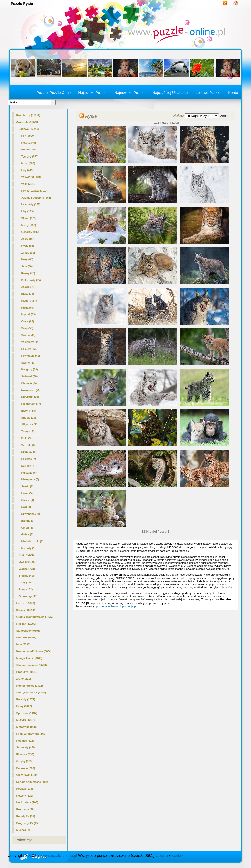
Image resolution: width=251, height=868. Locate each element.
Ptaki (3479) (26, 555)
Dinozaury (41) (28, 596)
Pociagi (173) (25, 789)
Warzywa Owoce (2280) (31, 692)
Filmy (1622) (24, 706)
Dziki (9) (26, 438)
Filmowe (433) (25, 754)
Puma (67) (28, 308)
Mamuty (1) (28, 548)
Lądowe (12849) (29, 129)
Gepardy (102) (30, 232)
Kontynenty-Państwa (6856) (34, 651)
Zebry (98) (28, 239)
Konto (233, 92)
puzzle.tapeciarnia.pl (108, 606)
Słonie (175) (29, 218)
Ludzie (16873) (26, 603)
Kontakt (178, 856)
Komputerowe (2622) (30, 686)
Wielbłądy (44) (30, 342)
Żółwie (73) (28, 287)
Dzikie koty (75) (31, 280)
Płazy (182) (26, 589)
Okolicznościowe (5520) (32, 665)
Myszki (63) (29, 314)
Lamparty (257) (31, 204)
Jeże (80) (27, 266)
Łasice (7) (28, 466)
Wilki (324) (28, 184)
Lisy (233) (28, 211)
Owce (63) (28, 321)
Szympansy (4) (31, 514)
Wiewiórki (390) (31, 177)
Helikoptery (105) (27, 802)
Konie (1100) (29, 149)
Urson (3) (27, 528)
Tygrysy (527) (30, 156)
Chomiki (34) (29, 383)
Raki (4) (26, 507)
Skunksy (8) (29, 452)
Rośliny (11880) (26, 624)
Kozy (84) (27, 259)
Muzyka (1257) (26, 720)
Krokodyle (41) (31, 356)
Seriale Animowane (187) (32, 782)
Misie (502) (28, 163)
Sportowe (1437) (27, 713)
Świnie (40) (28, 363)
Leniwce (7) (29, 459)
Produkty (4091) (27, 672)
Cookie (162, 856)
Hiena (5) (27, 493)
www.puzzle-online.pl (59, 856)
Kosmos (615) (25, 741)
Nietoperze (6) (30, 479)
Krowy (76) (28, 273)
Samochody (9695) (28, 631)
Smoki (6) (27, 486)
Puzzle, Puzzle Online (54, 92)
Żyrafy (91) (28, 253)
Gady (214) (26, 583)
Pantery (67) (29, 301)
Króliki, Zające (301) (34, 191)
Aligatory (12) (30, 424)
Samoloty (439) (26, 747)
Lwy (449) (27, 170)
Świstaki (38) (30, 376)
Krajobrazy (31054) (28, 115)
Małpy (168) (29, 225)
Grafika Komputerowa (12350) (35, 617)
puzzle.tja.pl (129, 606)
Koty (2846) (29, 143)
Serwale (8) (28, 445)
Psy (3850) (28, 136)
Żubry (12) (28, 431)
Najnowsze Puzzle (130, 92)
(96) (28, 246)
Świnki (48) (28, 335)
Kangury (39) (30, 369)
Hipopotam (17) (31, 404)
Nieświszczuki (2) (32, 541)
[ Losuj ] (176, 123)
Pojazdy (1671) (26, 699)
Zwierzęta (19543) (28, 122)
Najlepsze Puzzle (92, 92)
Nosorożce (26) (31, 390)
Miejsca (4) (23, 830)
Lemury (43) (29, 349)
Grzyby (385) (25, 761)
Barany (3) (28, 521)
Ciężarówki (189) (27, 775)
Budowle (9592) (26, 637)
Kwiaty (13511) (26, 610)
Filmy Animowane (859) (31, 734)
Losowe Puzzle (208, 92)
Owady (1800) (28, 562)
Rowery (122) (25, 796)
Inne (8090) (23, 644)
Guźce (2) (27, 534)
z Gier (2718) (24, 679)
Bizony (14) (29, 411)
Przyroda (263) (26, 768)
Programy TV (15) (28, 823)
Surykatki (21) (30, 397)
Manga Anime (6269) (29, 658)
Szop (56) (27, 328)
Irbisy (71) (28, 294)
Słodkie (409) (27, 576)
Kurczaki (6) (29, 473)
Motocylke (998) (27, 727)
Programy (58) (25, 809)
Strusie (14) (29, 418)
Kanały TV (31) (26, 816)
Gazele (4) (28, 500)
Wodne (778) (27, 569)
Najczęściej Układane (170, 92)
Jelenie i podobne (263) (36, 198)
